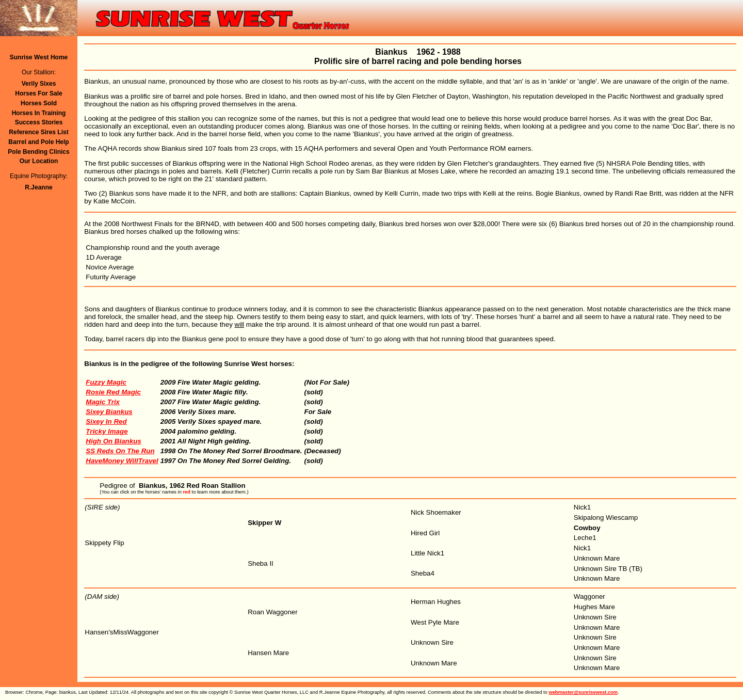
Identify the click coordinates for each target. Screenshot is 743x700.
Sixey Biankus (109, 412)
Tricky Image (107, 431)
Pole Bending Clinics (38, 152)
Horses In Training (39, 113)
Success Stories (39, 122)
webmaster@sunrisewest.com (583, 692)
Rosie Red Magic (113, 392)
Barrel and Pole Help (38, 142)
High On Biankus (113, 441)
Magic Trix (103, 402)
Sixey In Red (106, 421)
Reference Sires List (38, 132)
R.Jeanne (38, 187)
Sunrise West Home (39, 57)
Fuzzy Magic (106, 382)
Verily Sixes (39, 84)
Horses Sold (39, 103)
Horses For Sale (38, 93)
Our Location (39, 161)
